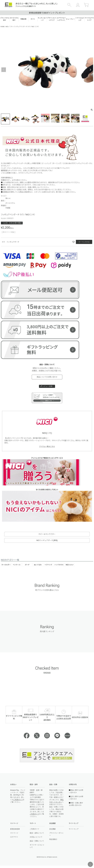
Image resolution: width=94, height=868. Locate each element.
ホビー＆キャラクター (47, 534)
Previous (4, 70)
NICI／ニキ (9, 27)
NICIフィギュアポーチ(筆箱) (47, 540)
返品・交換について (37, 841)
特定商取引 (53, 839)
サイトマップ (74, 829)
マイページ (14, 833)
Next (90, 70)
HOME (2, 27)
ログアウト (14, 837)
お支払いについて (36, 837)
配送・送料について (37, 833)
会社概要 (52, 829)
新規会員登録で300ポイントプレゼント (47, 13)
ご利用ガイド (18, 800)
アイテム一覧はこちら (47, 446)
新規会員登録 (15, 829)
